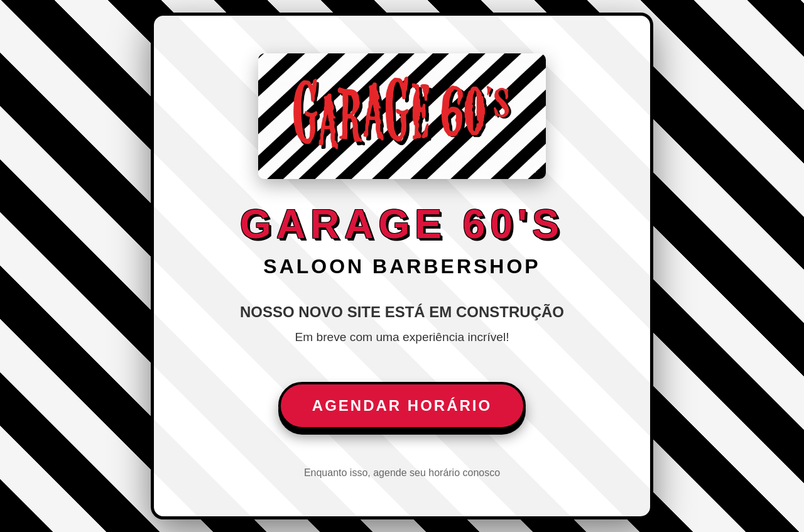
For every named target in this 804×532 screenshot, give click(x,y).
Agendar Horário (402, 405)
